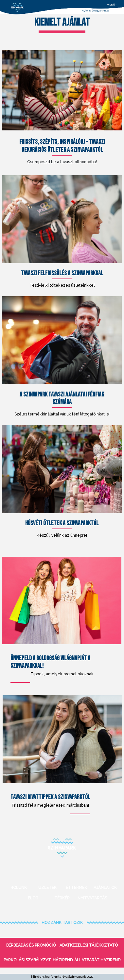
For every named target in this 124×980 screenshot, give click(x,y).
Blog (107, 10)
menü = (112, 5)
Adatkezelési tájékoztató (89, 945)
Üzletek (47, 888)
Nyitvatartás (91, 898)
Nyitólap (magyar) (92, 10)
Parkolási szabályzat (27, 960)
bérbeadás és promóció (31, 945)
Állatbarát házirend (97, 960)
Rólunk (19, 888)
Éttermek (76, 888)
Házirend (63, 960)
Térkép (62, 898)
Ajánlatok (105, 888)
